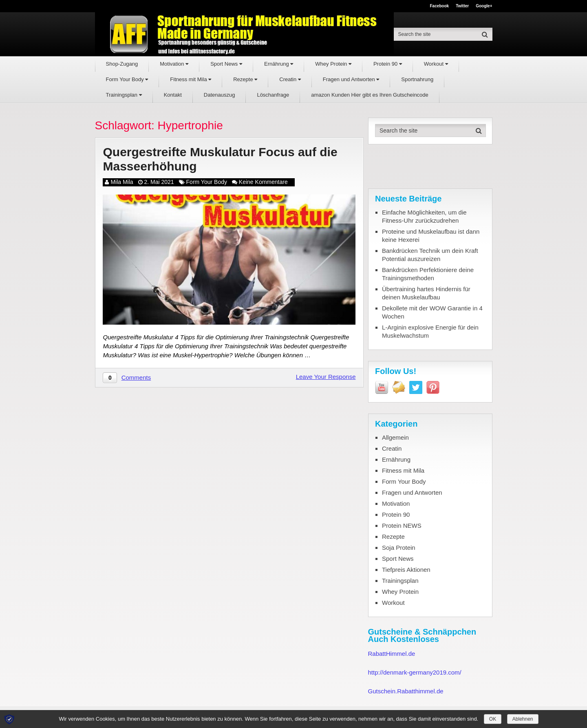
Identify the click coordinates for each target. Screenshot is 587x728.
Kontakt (173, 95)
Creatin (290, 79)
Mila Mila (122, 182)
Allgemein (395, 437)
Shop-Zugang (122, 64)
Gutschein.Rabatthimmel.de (406, 691)
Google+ (484, 6)
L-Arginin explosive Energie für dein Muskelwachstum (430, 331)
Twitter (462, 6)
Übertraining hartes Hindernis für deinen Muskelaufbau (426, 293)
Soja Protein (399, 548)
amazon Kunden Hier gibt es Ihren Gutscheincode (370, 95)
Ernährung (279, 64)
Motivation (174, 64)
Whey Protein (333, 64)
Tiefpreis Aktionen (406, 570)
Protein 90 (388, 64)
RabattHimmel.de (392, 654)
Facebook (439, 6)
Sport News (226, 64)
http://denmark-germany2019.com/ (415, 672)
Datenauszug (220, 95)
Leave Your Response (326, 377)
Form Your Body (127, 79)
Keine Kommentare (263, 182)
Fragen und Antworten (351, 79)
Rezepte (245, 79)
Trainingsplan (124, 95)
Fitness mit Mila (191, 79)
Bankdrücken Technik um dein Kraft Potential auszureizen (430, 255)
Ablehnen (523, 719)
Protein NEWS (402, 526)
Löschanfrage (273, 95)
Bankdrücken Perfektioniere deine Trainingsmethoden (428, 274)
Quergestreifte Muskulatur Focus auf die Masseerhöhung (220, 159)
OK (493, 719)
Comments (136, 377)
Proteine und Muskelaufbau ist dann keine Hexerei (431, 236)
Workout (436, 64)
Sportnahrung (417, 79)
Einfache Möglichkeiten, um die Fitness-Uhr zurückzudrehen (424, 216)
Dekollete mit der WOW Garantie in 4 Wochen (432, 312)
